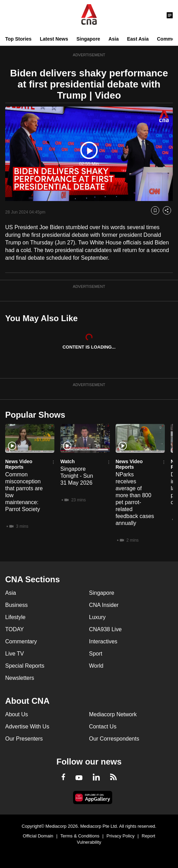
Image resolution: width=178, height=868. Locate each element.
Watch (67, 461)
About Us (17, 714)
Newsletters (20, 678)
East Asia (138, 39)
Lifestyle (15, 617)
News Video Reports (19, 464)
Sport (96, 654)
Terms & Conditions (80, 836)
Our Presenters (24, 739)
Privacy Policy (121, 836)
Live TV (15, 654)
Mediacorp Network (113, 714)
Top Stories (18, 39)
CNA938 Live (105, 629)
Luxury (97, 617)
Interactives (103, 641)
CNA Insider (104, 605)
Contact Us (103, 727)
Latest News (54, 39)
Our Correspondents (114, 739)
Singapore (88, 39)
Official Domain (38, 836)
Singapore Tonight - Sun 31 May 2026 (77, 476)
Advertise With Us (27, 727)
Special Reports (25, 666)
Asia (114, 39)
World (96, 666)
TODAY (15, 629)
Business (16, 605)
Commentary (21, 641)
